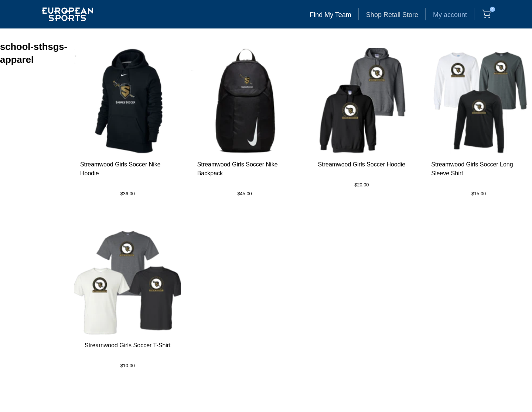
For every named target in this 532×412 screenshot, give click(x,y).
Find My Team (330, 15)
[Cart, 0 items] (486, 14)
